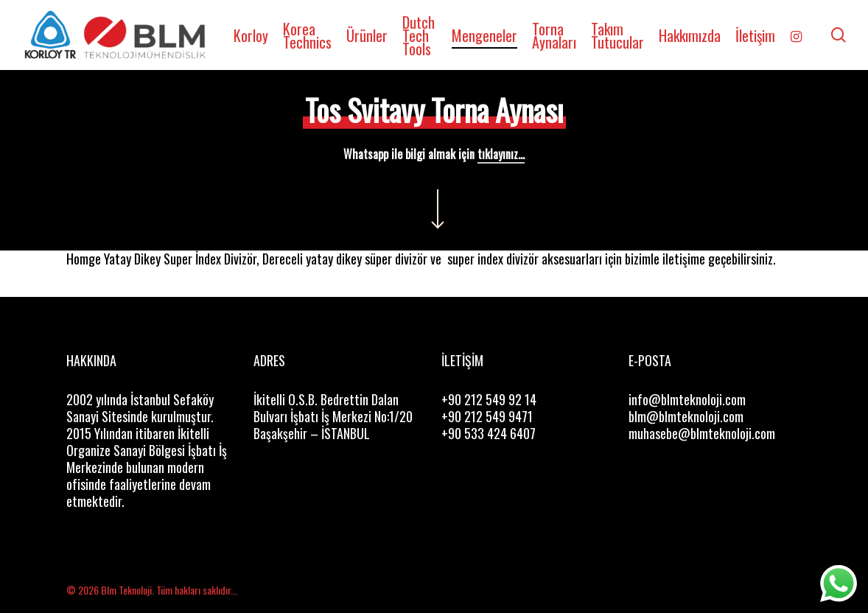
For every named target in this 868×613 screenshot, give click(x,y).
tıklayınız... (501, 154)
